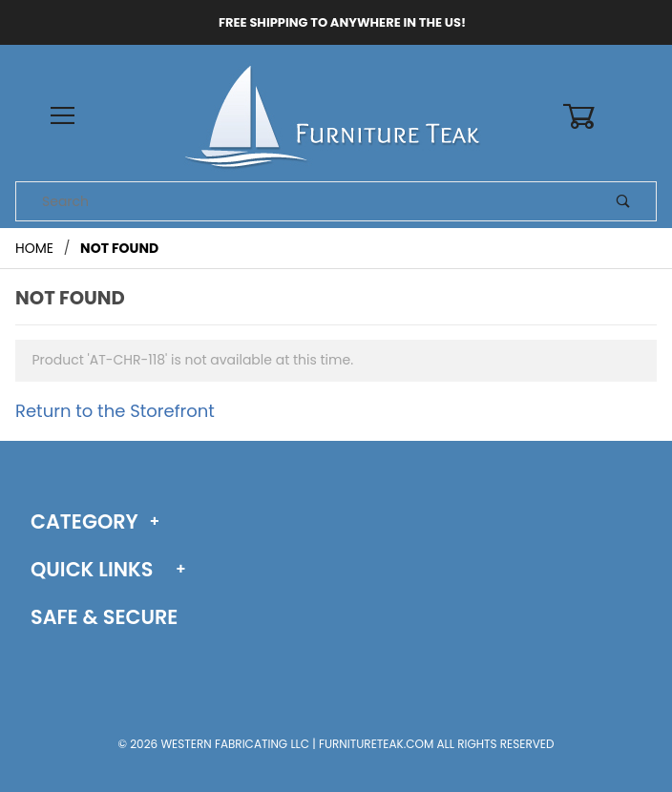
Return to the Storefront (115, 411)
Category (84, 521)
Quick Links (92, 569)
